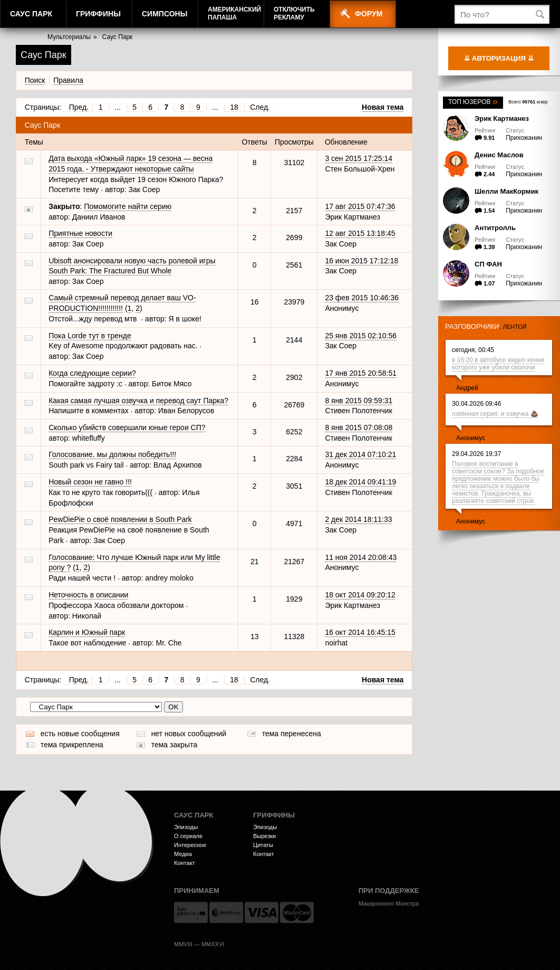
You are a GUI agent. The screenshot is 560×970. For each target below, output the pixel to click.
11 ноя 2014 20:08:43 (361, 557)
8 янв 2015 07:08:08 (359, 427)
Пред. (79, 107)
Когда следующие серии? (92, 373)
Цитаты (263, 845)
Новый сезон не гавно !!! (90, 482)
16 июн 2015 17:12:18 (361, 261)
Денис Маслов (499, 155)
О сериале (188, 836)
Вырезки (264, 836)
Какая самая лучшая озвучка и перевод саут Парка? (138, 401)
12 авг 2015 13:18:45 (360, 233)
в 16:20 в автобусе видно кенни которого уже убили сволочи (498, 364)
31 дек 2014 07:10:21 (360, 454)
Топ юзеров (473, 102)
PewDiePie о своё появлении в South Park (120, 519)
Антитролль (495, 228)
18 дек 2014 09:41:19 (360, 482)
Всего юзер (528, 102)
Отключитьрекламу (294, 13)
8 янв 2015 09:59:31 (359, 401)
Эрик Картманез (502, 118)
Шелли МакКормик (506, 191)
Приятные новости (80, 233)
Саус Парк (31, 14)
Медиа (183, 854)
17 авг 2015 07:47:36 (360, 206)
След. (260, 107)
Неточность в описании (88, 595)
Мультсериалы (69, 37)
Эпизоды (186, 827)
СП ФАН (488, 264)
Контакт (185, 863)
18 (234, 107)
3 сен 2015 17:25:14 (359, 158)
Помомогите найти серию (128, 206)
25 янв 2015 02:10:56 (361, 336)
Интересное (190, 845)
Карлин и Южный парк (87, 632)
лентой (515, 327)
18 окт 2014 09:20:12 (360, 595)
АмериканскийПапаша (234, 13)
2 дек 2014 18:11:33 (358, 519)
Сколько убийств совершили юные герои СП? (127, 427)
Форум (369, 14)
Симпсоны (165, 14)
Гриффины (98, 14)
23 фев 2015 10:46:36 (362, 298)
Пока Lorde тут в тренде (90, 336)
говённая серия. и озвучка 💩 (495, 414)
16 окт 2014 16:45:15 (360, 632)
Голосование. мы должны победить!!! (112, 454)
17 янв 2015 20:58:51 (361, 373)
